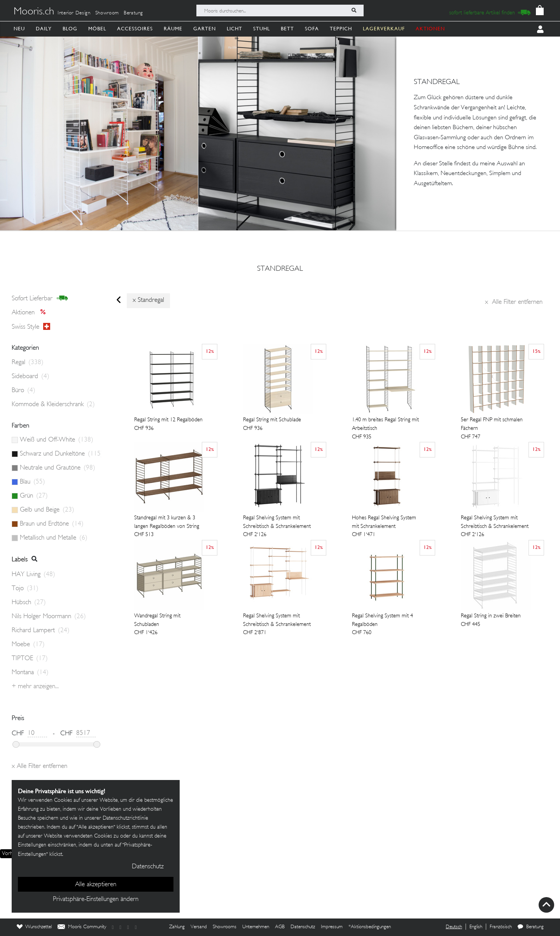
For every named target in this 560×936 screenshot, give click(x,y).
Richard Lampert (41, 631)
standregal (280, 269)
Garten (205, 29)
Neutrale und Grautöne (58, 468)
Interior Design (74, 13)
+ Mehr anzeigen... (35, 687)
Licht (234, 29)
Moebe (28, 645)
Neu (19, 29)
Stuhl (262, 29)
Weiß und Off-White (57, 440)
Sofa (312, 29)
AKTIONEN (430, 29)
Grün (34, 496)
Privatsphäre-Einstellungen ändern (96, 899)
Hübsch (29, 603)
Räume (173, 29)
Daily (44, 29)
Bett (287, 29)
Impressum (332, 927)
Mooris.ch (34, 12)
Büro (24, 391)
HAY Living (33, 575)
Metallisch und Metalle (54, 538)
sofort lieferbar (40, 298)
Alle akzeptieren (96, 885)
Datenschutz (303, 927)
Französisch (501, 927)
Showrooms (225, 927)
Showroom (107, 13)
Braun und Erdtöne (52, 524)
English (476, 927)
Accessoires (135, 29)
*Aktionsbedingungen (370, 927)
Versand (199, 927)
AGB (280, 927)
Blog (70, 29)
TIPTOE (30, 659)
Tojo (25, 589)
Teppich (341, 29)
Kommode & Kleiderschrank (53, 405)
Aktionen (31, 313)
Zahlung (177, 927)
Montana (30, 673)
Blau (32, 482)
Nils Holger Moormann (49, 617)
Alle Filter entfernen (514, 302)
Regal (28, 363)
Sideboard (31, 377)
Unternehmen (256, 927)
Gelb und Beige (47, 510)
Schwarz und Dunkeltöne (60, 454)
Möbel (97, 29)
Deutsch (454, 927)
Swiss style (31, 327)
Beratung (133, 13)
